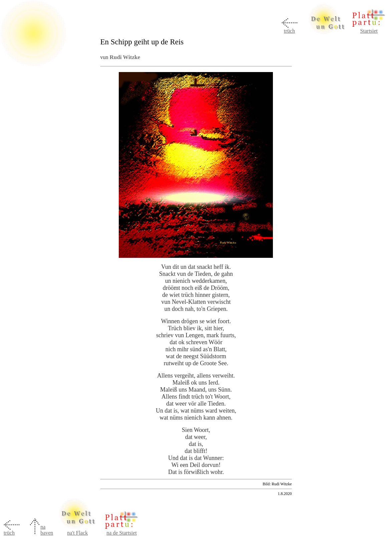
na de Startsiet (122, 533)
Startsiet (369, 31)
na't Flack (77, 533)
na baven (47, 530)
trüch (289, 31)
